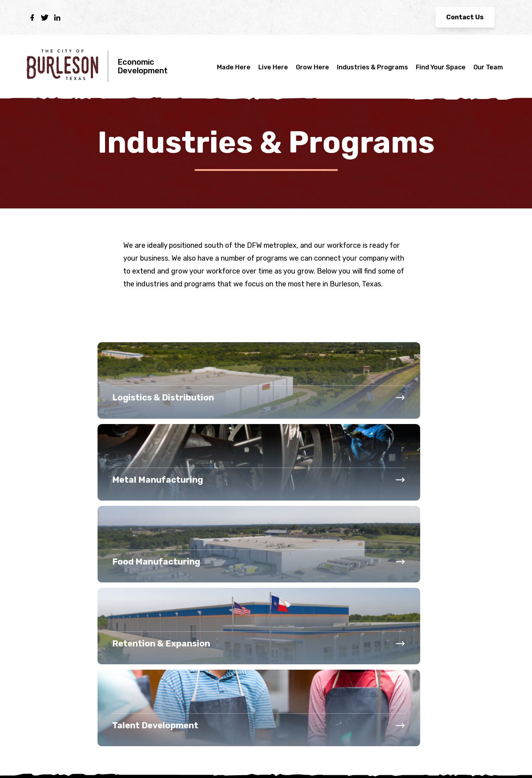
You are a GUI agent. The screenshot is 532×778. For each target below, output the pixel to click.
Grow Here (312, 67)
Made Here (234, 67)
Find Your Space (441, 67)
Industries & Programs (372, 67)
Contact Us (465, 17)
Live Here (273, 67)
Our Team (488, 67)
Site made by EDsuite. (473, 760)
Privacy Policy (48, 761)
